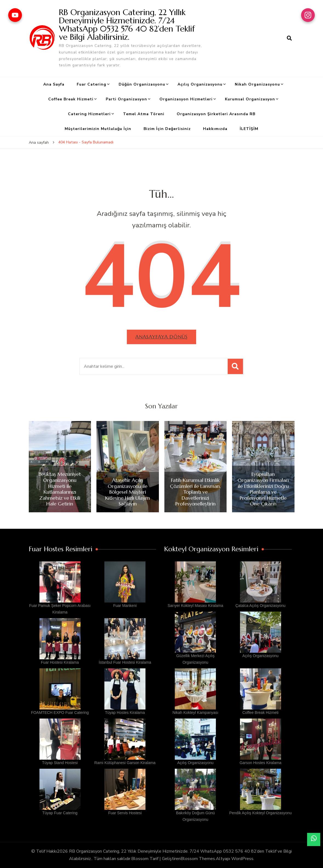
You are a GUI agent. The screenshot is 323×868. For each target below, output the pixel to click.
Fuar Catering (92, 84)
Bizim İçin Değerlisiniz (167, 129)
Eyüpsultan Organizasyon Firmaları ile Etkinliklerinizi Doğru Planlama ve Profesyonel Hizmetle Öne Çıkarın (263, 489)
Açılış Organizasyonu (200, 84)
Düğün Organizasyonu (142, 84)
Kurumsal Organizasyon (250, 99)
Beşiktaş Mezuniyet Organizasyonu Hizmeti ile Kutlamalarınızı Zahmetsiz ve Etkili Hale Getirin (60, 489)
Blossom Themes (198, 859)
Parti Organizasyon (126, 99)
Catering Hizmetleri (89, 114)
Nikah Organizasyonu (257, 84)
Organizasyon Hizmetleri (186, 99)
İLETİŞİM (249, 129)
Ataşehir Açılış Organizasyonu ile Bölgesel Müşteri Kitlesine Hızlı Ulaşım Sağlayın (128, 492)
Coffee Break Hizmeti (71, 99)
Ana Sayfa (54, 84)
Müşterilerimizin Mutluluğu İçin (98, 129)
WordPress (242, 859)
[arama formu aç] (289, 38)
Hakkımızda (215, 129)
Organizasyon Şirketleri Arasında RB (216, 114)
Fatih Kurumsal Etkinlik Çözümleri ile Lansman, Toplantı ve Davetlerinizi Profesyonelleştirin (195, 492)
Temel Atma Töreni (144, 114)
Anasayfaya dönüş (161, 337)
